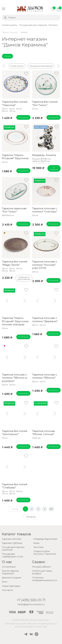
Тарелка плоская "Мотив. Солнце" (44, 433)
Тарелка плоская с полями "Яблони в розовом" (14, 378)
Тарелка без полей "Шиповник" (15, 433)
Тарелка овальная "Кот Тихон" (14, 210)
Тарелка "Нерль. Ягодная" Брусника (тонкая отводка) (15, 321)
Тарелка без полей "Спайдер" (15, 486)
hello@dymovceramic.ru (31, 604)
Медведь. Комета (44, 155)
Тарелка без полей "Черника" (15, 103)
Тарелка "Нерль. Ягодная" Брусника (15, 157)
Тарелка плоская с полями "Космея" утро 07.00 (45, 265)
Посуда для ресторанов (41, 66)
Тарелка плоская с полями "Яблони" (45, 376)
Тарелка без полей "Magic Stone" (15, 263)
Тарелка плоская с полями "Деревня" (45, 320)
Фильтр (8, 56)
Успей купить (17, 66)
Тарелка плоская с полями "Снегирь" (45, 210)
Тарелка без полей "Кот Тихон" (45, 103)
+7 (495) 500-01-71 (31, 600)
